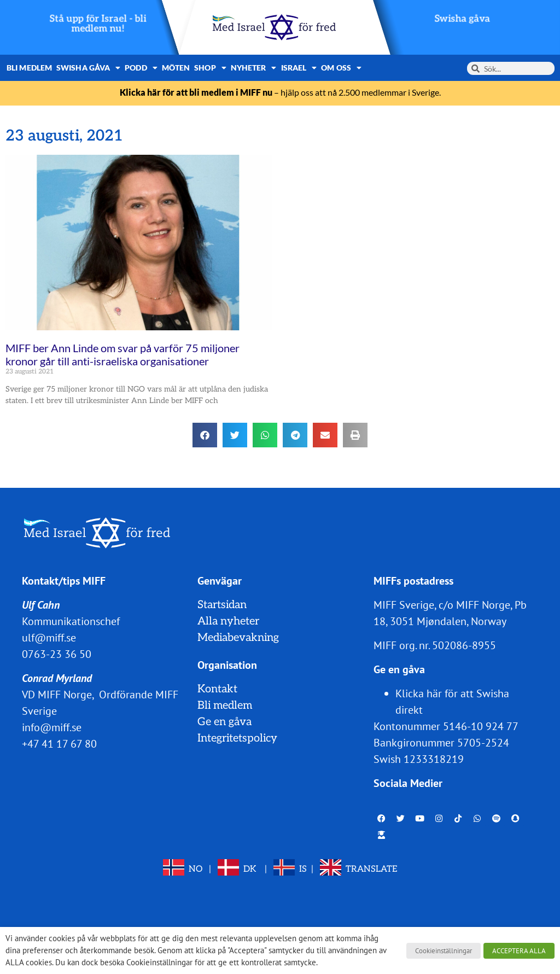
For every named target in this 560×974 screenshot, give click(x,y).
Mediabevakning (238, 638)
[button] (205, 435)
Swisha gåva (462, 19)
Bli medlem (29, 68)
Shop (210, 68)
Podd (141, 68)
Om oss (341, 68)
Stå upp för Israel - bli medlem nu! (98, 24)
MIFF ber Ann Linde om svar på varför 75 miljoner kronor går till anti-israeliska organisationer (122, 354)
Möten (176, 68)
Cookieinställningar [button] (444, 951)
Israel (299, 68)
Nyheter (254, 68)
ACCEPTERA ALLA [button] (519, 951)
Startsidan (222, 605)
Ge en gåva (224, 722)
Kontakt (217, 689)
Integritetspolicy (237, 738)
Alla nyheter (228, 621)
